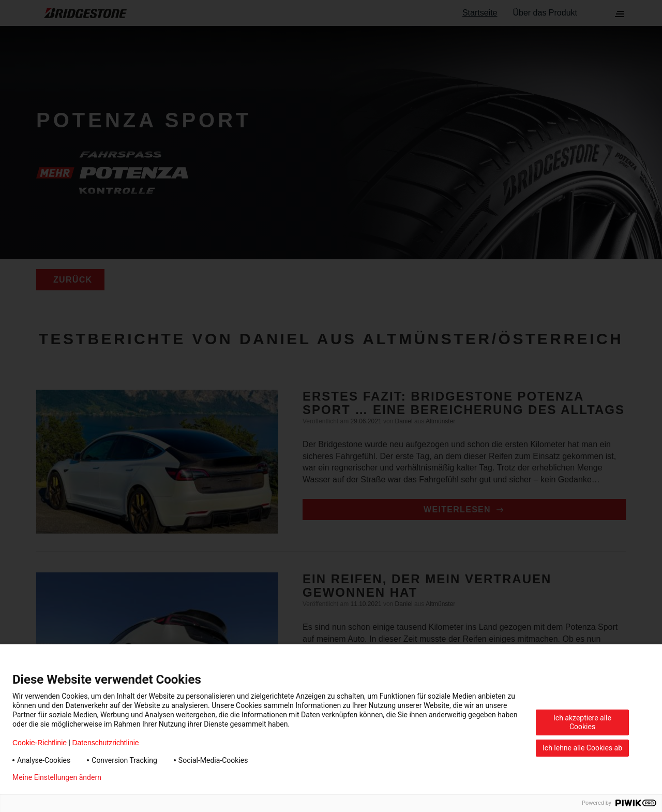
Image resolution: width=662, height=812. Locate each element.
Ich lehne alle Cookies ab (582, 748)
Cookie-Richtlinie (40, 743)
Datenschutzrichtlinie (105, 743)
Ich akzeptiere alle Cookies (582, 722)
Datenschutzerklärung (153, 777)
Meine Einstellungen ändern (57, 777)
